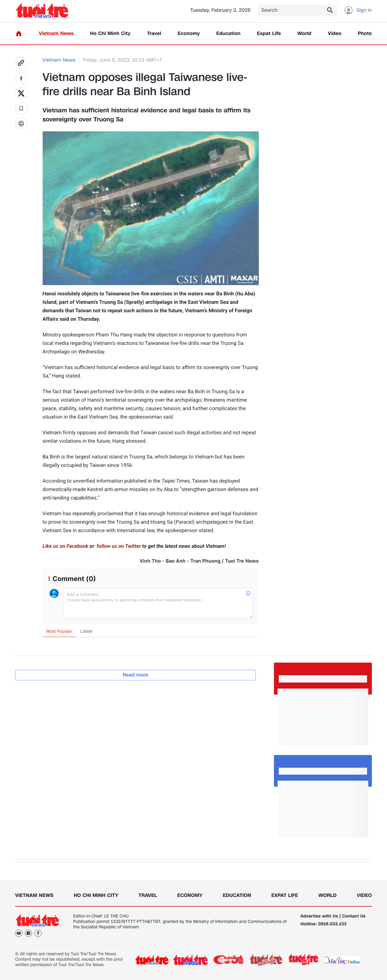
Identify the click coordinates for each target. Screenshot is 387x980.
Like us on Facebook (65, 546)
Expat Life (269, 34)
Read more (136, 675)
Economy (189, 34)
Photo (365, 34)
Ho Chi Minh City (110, 34)
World (304, 34)
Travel (154, 34)
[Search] (298, 10)
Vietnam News (56, 34)
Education (228, 34)
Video (335, 34)
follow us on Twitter (118, 546)
